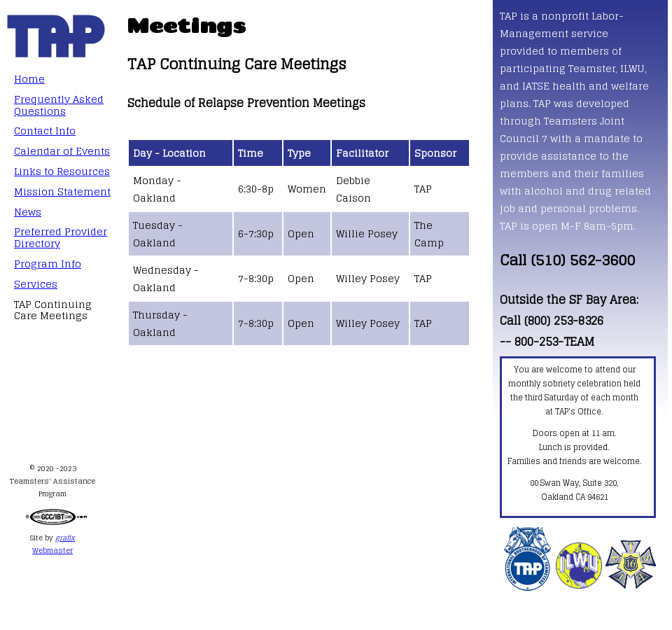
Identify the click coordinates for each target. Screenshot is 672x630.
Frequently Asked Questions (59, 105)
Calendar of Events (62, 151)
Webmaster (52, 550)
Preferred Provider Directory (61, 237)
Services (36, 284)
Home (29, 79)
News (28, 212)
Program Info (48, 264)
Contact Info (45, 131)
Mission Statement (62, 191)
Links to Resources (62, 171)
